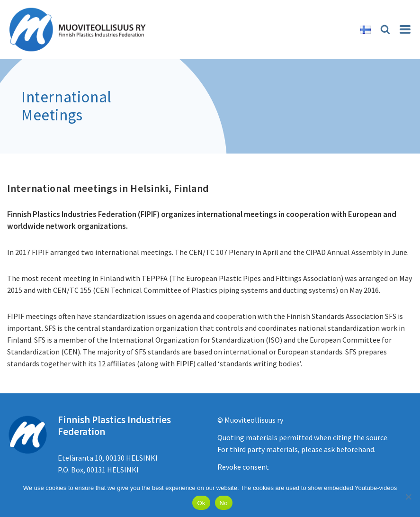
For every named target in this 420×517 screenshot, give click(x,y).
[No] (408, 497)
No (224, 503)
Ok (201, 503)
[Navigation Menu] (405, 29)
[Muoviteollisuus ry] (80, 29)
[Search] (385, 29)
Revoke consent (243, 467)
